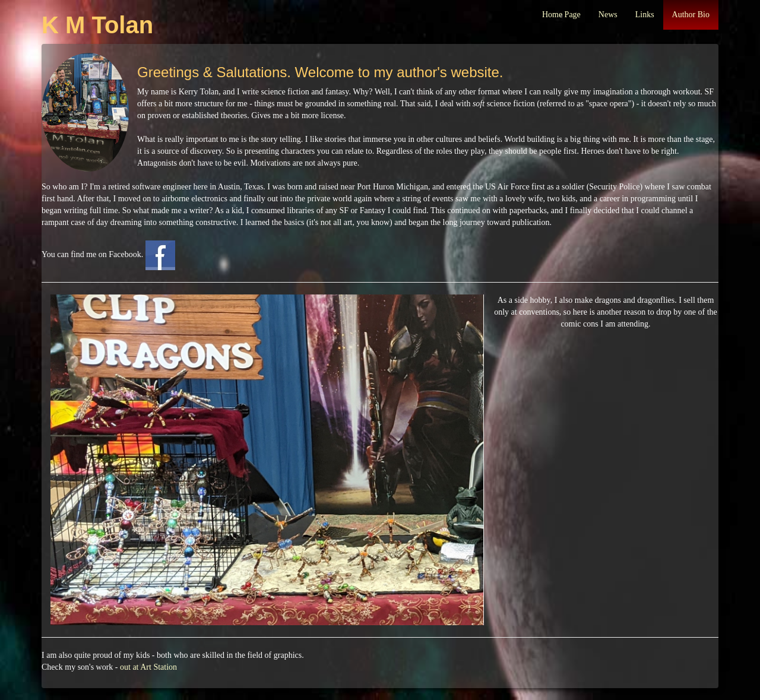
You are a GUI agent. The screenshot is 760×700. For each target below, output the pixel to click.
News (608, 15)
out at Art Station (148, 667)
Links (645, 15)
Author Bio (691, 15)
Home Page (561, 15)
